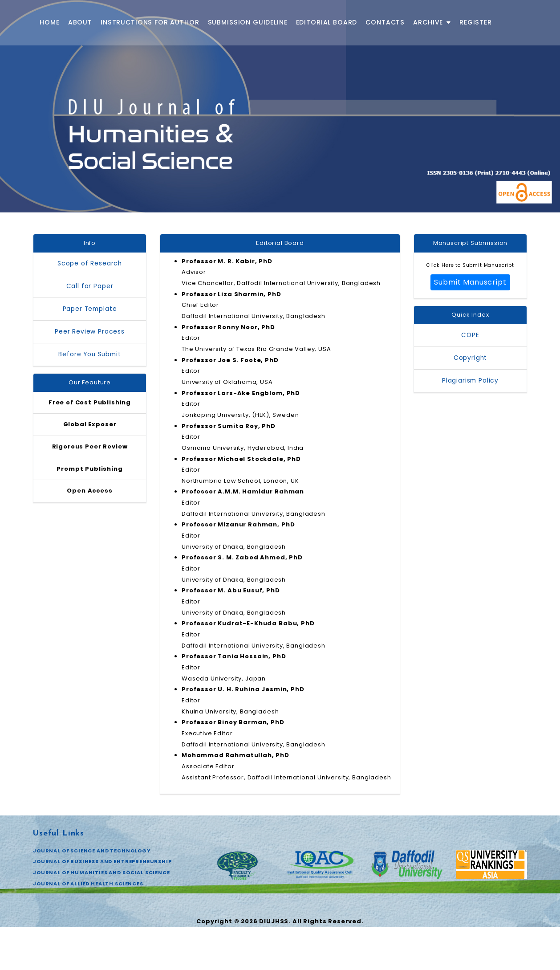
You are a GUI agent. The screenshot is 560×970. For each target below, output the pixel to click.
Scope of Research (90, 264)
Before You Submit (89, 355)
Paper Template (90, 309)
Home (49, 22)
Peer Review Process (90, 332)
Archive (432, 22)
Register (476, 22)
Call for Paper (90, 287)
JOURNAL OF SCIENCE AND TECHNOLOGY (92, 893)
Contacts (385, 22)
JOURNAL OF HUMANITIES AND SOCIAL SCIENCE (101, 917)
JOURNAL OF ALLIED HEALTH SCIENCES (88, 928)
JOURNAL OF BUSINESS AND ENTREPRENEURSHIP (102, 905)
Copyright (471, 360)
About (80, 22)
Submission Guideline (248, 22)
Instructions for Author (150, 22)
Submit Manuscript (470, 283)
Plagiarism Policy (470, 382)
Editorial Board (327, 22)
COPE (470, 337)
